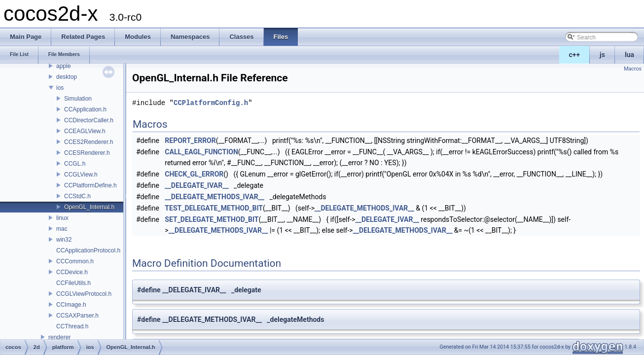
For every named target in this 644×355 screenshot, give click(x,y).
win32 (64, 240)
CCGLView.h (81, 175)
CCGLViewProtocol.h (84, 294)
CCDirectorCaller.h (89, 120)
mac (62, 229)
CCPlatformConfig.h (211, 103)
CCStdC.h (77, 196)
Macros (633, 69)
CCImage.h (71, 305)
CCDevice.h (72, 272)
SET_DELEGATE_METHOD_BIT (212, 219)
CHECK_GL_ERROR (194, 174)
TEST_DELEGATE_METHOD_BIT (214, 208)
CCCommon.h (75, 261)
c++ (575, 55)
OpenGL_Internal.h (89, 207)
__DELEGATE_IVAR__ (197, 185)
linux (62, 218)
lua (629, 55)
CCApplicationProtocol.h (88, 250)
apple (63, 66)
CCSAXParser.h (77, 316)
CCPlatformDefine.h (90, 185)
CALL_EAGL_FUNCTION (201, 152)
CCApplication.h (85, 109)
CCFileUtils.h (73, 283)
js (602, 55)
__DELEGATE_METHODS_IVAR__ (215, 197)
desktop (67, 77)
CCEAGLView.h (85, 131)
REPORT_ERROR (190, 141)
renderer (59, 337)
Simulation (78, 99)
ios (60, 88)
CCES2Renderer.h (89, 142)
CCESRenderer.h (87, 153)
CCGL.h (75, 164)
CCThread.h (72, 326)
